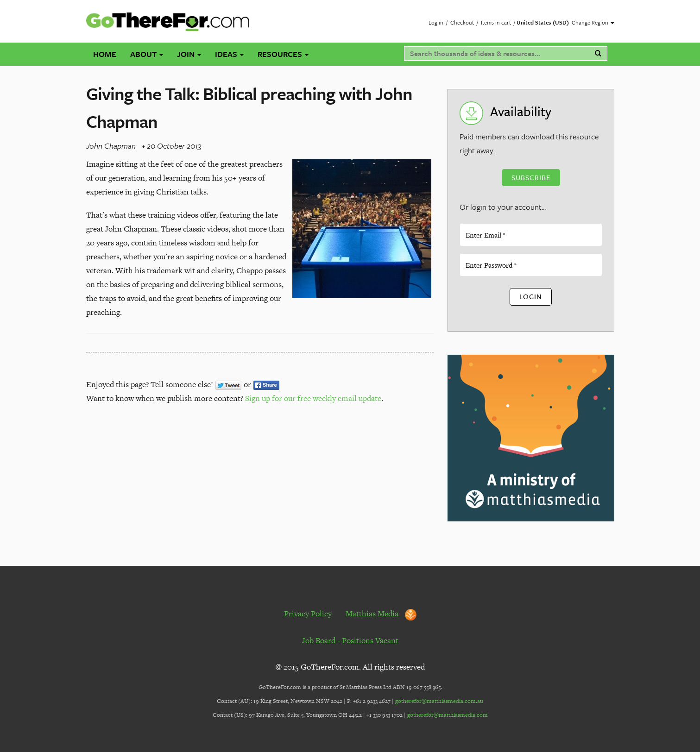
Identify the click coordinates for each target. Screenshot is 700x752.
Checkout (462, 22)
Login (531, 296)
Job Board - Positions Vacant (350, 640)
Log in (436, 22)
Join (189, 54)
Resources (283, 54)
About (147, 54)
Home (105, 54)
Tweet (228, 385)
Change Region (593, 22)
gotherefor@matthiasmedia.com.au (439, 701)
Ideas (229, 54)
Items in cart (496, 22)
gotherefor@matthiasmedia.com (448, 715)
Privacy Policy (308, 614)
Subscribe (531, 177)
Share (266, 385)
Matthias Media (381, 614)
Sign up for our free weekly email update (313, 398)
